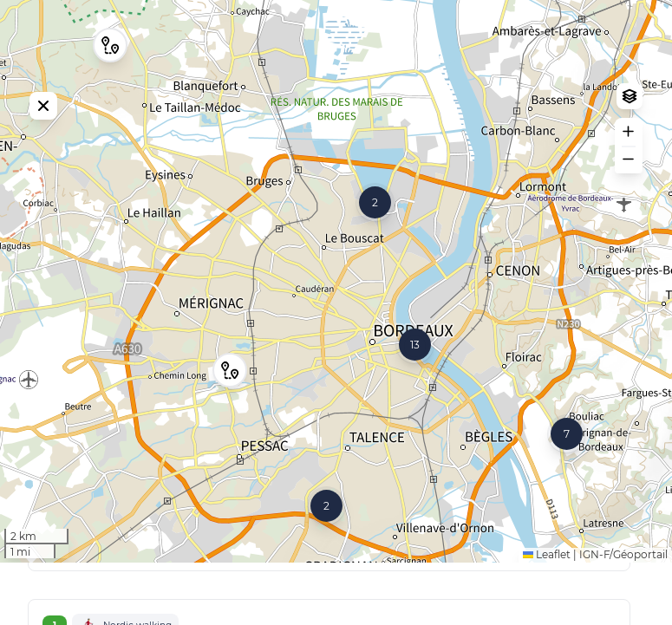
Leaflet (547, 617)
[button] (230, 401)
